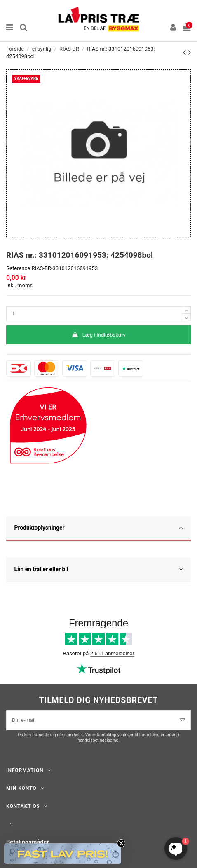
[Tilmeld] (182, 720)
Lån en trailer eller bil (99, 570)
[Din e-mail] (90, 720)
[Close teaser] (121, 843)
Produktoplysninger (99, 528)
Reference (18, 268)
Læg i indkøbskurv (98, 335)
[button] (63, 854)
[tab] (98, 529)
